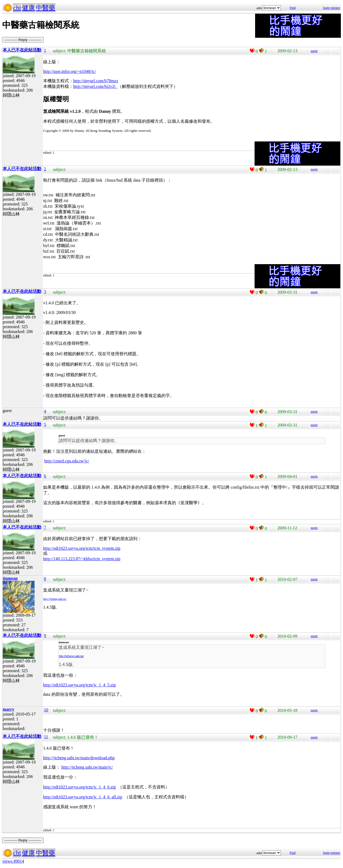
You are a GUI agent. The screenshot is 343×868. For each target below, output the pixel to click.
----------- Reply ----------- (23, 40)
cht (17, 8)
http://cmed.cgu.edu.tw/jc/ (67, 461)
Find (293, 8)
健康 (28, 8)
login (326, 8)
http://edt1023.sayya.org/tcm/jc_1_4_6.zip (79, 787)
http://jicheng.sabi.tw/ (55, 599)
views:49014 (13, 861)
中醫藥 (46, 8)
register (335, 8)
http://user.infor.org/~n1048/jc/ (70, 71)
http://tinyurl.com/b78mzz (96, 81)
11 (46, 737)
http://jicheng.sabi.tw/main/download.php (79, 758)
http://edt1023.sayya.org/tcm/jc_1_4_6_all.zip (83, 797)
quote (314, 51)
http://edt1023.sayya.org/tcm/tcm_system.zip (82, 548)
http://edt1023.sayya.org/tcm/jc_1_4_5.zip (79, 685)
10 (46, 710)
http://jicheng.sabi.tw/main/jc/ (87, 767)
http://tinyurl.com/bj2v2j (95, 86)
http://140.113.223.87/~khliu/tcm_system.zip (82, 559)
